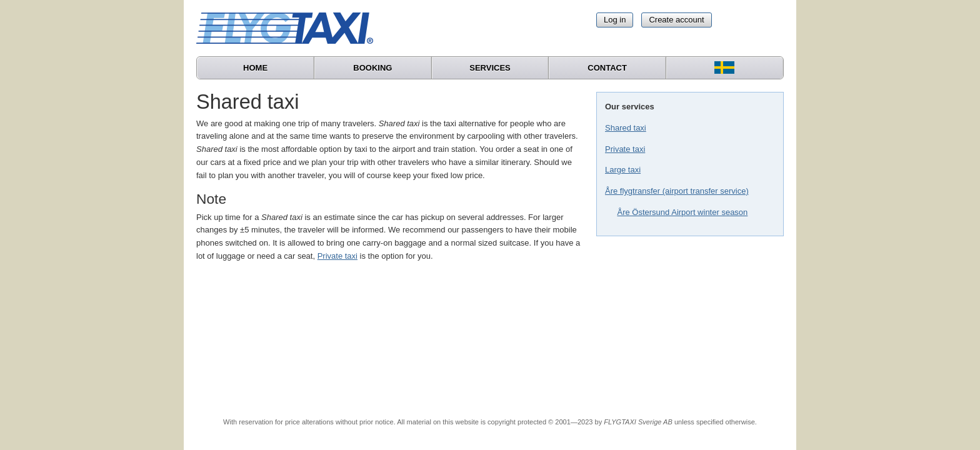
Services (490, 68)
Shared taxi (626, 128)
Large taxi (623, 170)
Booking (372, 68)
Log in (615, 20)
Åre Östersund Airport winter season (683, 212)
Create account (676, 20)
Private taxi (625, 149)
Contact (607, 68)
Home (255, 68)
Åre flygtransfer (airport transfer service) (677, 191)
